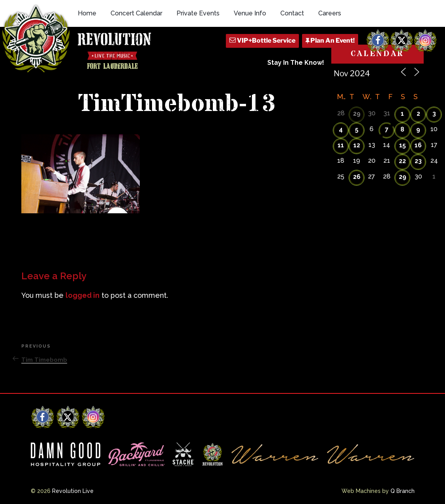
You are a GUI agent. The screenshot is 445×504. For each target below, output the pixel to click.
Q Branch (403, 491)
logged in (83, 295)
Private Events (198, 13)
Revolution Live (73, 491)
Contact (292, 13)
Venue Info (250, 13)
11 (341, 145)
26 (357, 177)
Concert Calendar (136, 13)
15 (403, 145)
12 (357, 145)
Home (87, 13)
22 (402, 161)
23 (418, 161)
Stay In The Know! (296, 63)
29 (357, 114)
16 (418, 145)
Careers (330, 13)
